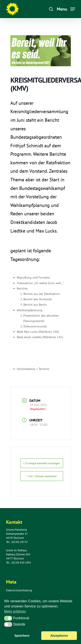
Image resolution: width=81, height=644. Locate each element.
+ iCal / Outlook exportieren (42, 476)
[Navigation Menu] (66, 9)
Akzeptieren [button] (59, 636)
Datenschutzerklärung (19, 590)
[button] (8, 618)
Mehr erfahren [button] (15, 611)
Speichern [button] (22, 636)
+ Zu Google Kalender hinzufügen (42, 463)
